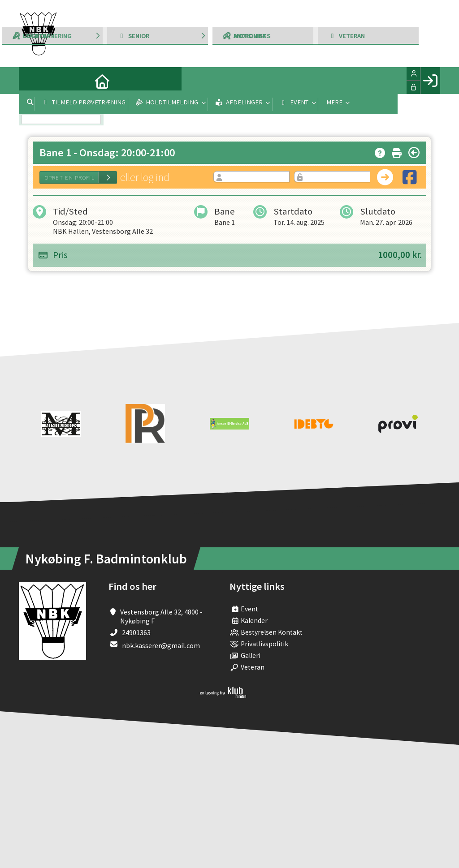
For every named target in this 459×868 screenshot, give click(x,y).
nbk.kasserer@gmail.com (161, 645)
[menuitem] (32, 81)
